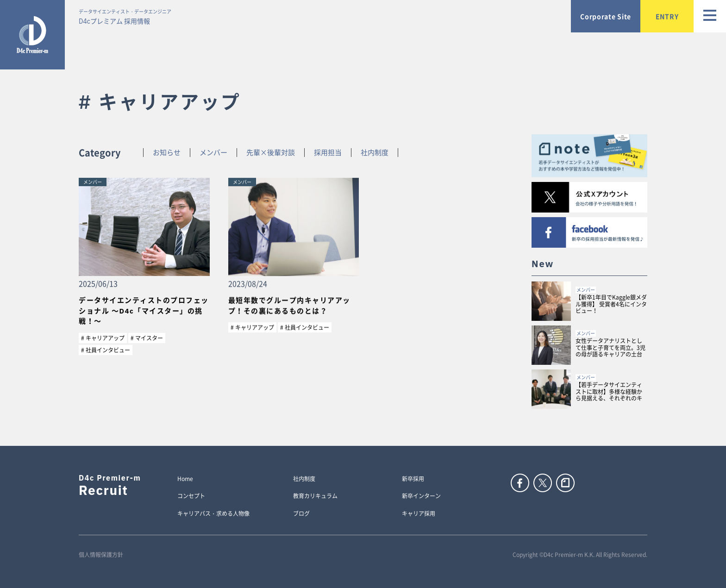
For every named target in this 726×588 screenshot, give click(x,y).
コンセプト (191, 496)
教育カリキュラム (315, 496)
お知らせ (167, 153)
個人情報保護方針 (101, 555)
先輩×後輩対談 (271, 153)
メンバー (213, 153)
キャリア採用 (419, 514)
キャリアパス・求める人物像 (213, 514)
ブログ (301, 514)
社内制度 (375, 153)
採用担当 (328, 153)
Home (185, 479)
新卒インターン (421, 496)
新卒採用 (413, 479)
